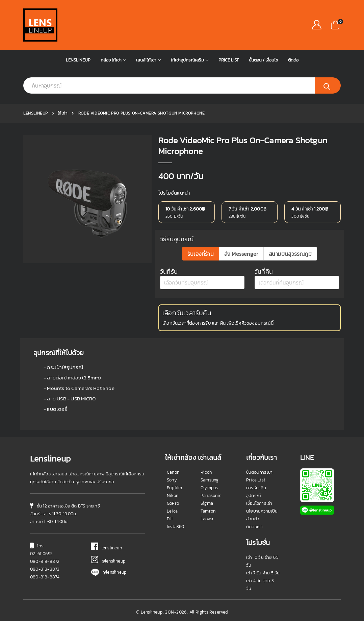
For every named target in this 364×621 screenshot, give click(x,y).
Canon (173, 472)
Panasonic (211, 495)
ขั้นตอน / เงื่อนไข (263, 60)
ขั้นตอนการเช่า (259, 472)
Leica (172, 511)
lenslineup (106, 548)
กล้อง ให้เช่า (111, 60)
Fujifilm (175, 488)
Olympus (209, 488)
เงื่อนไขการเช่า (259, 503)
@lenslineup (108, 561)
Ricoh (206, 472)
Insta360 (176, 527)
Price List (229, 60)
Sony (172, 480)
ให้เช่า (63, 113)
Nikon (173, 495)
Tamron (208, 511)
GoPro (173, 503)
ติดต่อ (293, 60)
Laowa (207, 519)
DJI (170, 519)
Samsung (210, 480)
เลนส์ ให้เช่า (146, 60)
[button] (335, 24)
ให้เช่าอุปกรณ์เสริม (187, 60)
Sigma (207, 503)
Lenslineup (78, 60)
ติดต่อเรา (254, 527)
